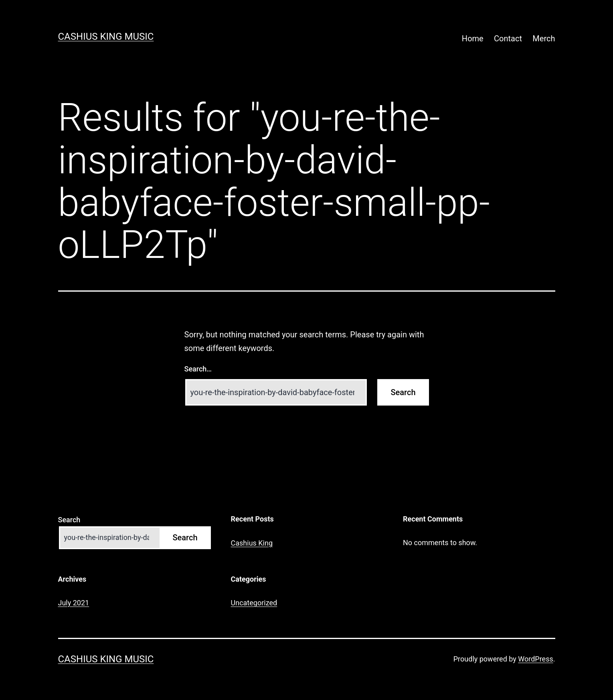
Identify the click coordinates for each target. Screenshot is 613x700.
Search (69, 520)
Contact (508, 39)
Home (473, 39)
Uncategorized (254, 603)
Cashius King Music (106, 37)
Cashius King (252, 543)
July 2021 (74, 603)
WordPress (535, 659)
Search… (198, 369)
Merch (544, 39)
